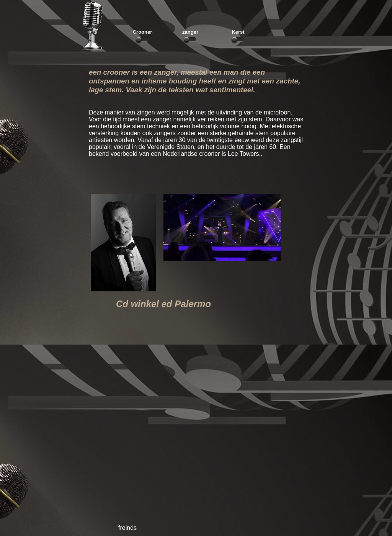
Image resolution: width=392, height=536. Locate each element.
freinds (127, 528)
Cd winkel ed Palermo (163, 304)
